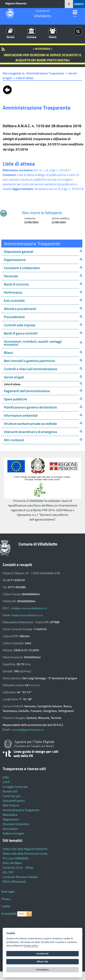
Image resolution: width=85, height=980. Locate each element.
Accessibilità (9, 914)
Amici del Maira (12, 863)
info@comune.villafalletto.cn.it (27, 615)
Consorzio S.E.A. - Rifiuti (18, 868)
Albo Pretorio (11, 805)
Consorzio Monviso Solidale (20, 877)
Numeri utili (10, 791)
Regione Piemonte (16, 3)
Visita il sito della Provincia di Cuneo (25, 854)
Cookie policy (31, 946)
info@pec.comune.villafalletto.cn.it (29, 608)
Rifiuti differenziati (14, 882)
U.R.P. (6, 782)
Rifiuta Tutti (42, 962)
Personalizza (42, 970)
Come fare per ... (13, 796)
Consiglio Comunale (15, 787)
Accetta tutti (43, 954)
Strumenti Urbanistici (16, 824)
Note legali (8, 892)
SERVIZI (79, 4)
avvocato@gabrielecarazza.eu (28, 730)
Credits (6, 906)
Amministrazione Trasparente (21, 810)
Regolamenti (11, 819)
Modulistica (10, 815)
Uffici (6, 777)
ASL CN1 (8, 872)
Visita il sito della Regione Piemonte (25, 849)
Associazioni (10, 829)
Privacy (6, 899)
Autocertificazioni (14, 801)
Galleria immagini (13, 833)
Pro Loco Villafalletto (16, 858)
